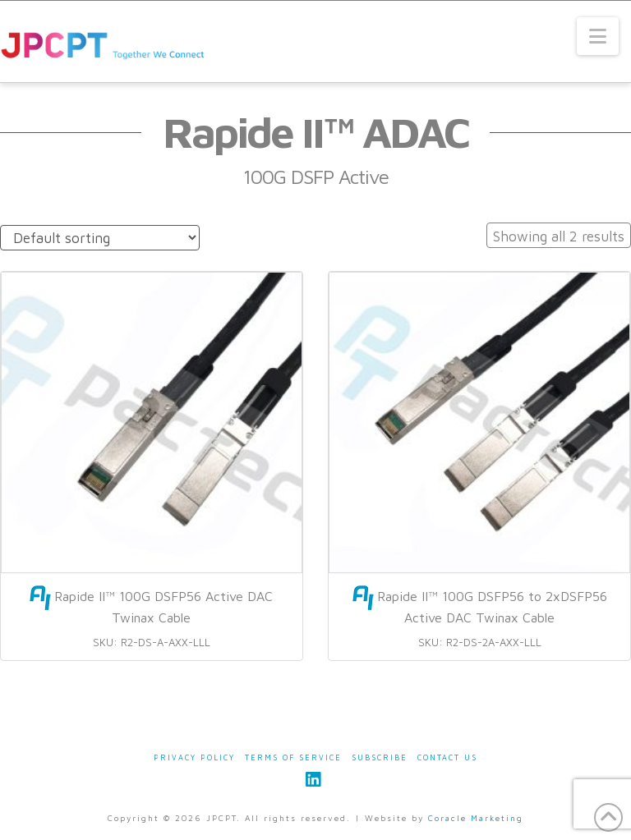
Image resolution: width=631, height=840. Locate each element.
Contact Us (447, 757)
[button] (598, 36)
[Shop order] (100, 238)
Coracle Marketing (476, 818)
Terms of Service (293, 757)
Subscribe (380, 757)
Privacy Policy (194, 757)
